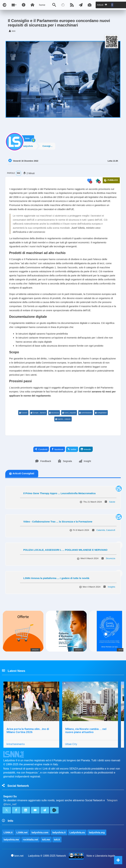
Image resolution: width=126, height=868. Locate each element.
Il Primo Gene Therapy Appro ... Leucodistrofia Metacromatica (59, 493)
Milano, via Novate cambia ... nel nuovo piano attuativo (86, 730)
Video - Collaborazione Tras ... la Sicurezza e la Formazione (58, 522)
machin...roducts (63, 419)
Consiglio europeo (51, 146)
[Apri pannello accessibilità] (24, 5)
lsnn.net (17, 856)
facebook (57, 449)
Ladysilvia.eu (77, 832)
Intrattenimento (16, 744)
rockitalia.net (31, 839)
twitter (72, 449)
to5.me (46, 839)
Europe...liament (38, 413)
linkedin (86, 449)
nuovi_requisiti (69, 413)
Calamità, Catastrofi (106, 530)
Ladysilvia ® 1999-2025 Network (47, 856)
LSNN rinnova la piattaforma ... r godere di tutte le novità (56, 578)
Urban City (71, 744)
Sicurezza (110, 558)
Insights (111, 587)
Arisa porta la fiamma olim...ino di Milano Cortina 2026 (28, 730)
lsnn (27, 138)
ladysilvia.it (59, 832)
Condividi (41, 449)
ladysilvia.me (11, 839)
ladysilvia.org (97, 832)
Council (23, 413)
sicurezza (54, 413)
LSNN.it (8, 832)
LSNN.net (22, 832)
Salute (112, 502)
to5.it (57, 839)
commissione (85, 413)
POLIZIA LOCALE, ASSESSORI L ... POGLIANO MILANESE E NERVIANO (65, 550)
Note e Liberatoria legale (101, 856)
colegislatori (101, 413)
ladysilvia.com (40, 832)
